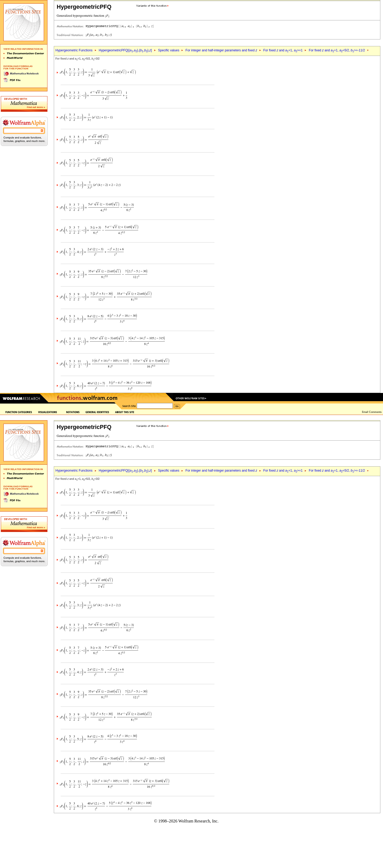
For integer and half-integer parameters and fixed (221, 50)
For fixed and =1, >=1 (283, 50)
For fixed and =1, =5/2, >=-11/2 (337, 50)
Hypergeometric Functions (74, 50)
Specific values (169, 50)
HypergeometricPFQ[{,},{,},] (125, 50)
